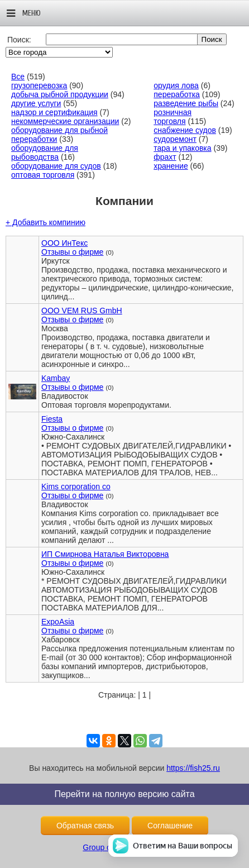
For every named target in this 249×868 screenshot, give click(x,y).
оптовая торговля (43, 175)
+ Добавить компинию (46, 222)
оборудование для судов (56, 166)
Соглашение (170, 826)
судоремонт (175, 139)
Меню (24, 13)
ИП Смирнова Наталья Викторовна (105, 554)
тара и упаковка (182, 148)
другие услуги (36, 103)
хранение (171, 166)
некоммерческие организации (65, 121)
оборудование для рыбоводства (45, 152)
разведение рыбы (186, 103)
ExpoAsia (58, 622)
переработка (177, 94)
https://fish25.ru (193, 768)
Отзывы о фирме (72, 252)
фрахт (165, 157)
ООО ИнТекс (64, 243)
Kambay (56, 378)
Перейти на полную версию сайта (124, 794)
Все (18, 77)
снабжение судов (185, 130)
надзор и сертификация (54, 112)
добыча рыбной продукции (60, 94)
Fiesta (52, 419)
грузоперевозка (39, 85)
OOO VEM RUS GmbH (82, 311)
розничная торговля (173, 117)
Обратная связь (85, 826)
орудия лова (176, 85)
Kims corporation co (76, 487)
